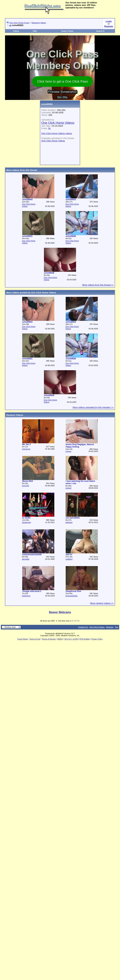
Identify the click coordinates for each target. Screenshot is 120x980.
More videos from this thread (22, 170)
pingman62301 (71, 596)
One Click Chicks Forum (19, 23)
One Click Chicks (97, 627)
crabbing (69, 559)
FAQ (35, 31)
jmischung (26, 449)
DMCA (60, 639)
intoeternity (26, 522)
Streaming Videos (39, 23)
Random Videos (15, 415)
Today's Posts (67, 31)
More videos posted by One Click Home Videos (31, 293)
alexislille (26, 559)
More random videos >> (102, 603)
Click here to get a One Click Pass (62, 81)
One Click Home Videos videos (57, 133)
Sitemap (110, 627)
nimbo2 (68, 488)
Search (101, 31)
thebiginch (26, 596)
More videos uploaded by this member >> (93, 407)
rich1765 (25, 486)
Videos (16, 31)
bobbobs (69, 522)
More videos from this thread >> (98, 285)
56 (49, 128)
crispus (68, 451)
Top (117, 627)
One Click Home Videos (58, 123)
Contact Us (83, 627)
